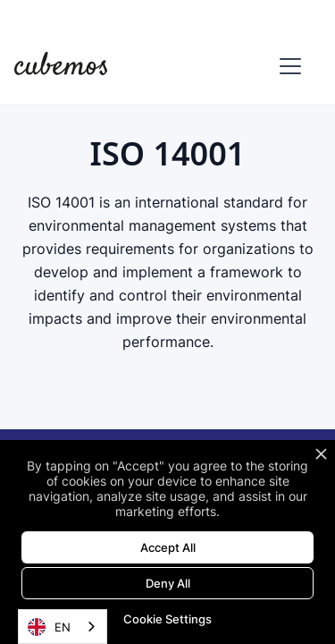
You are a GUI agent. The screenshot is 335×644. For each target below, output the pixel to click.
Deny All (168, 583)
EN (49, 627)
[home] (61, 66)
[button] (287, 66)
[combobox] (63, 627)
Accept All (168, 547)
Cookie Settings (167, 619)
